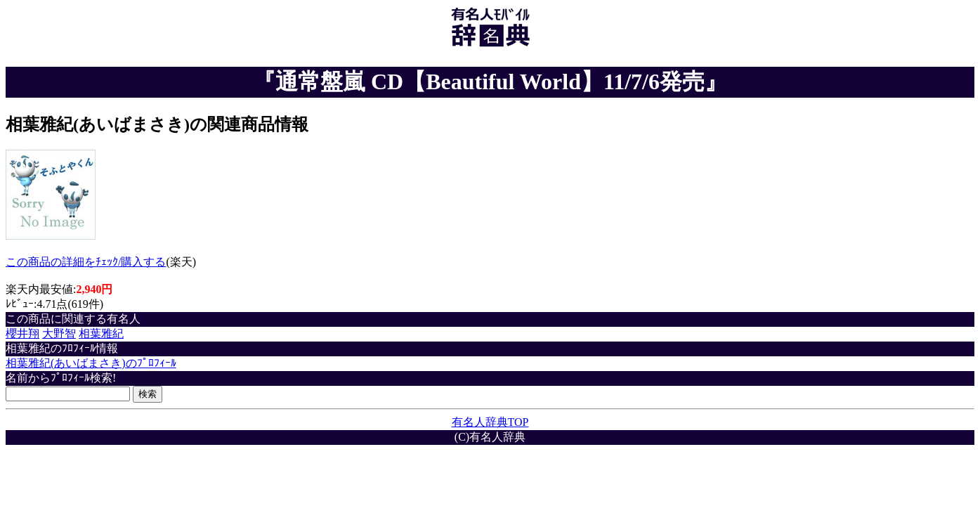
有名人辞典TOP (490, 422)
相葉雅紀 (101, 333)
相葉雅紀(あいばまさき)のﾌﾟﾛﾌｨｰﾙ (91, 363)
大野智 (59, 333)
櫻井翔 (22, 333)
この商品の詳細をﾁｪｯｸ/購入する (86, 262)
